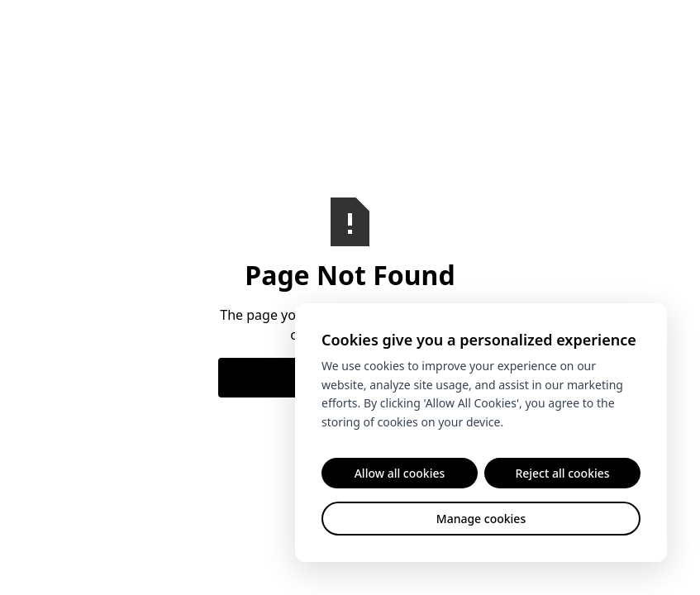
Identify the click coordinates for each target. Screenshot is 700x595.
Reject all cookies (562, 473)
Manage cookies (481, 519)
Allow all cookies (400, 473)
